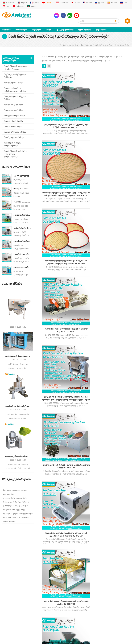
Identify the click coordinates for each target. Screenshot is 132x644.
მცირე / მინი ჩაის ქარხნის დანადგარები (38, 587)
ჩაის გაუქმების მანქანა (14, 115)
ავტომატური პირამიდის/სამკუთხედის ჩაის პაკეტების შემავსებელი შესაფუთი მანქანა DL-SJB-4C (22, 236)
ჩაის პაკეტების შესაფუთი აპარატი (38, 618)
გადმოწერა (101, 24)
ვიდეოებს (37, 24)
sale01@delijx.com (67, 591)
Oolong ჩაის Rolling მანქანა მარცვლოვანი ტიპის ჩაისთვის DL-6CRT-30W (22, 183)
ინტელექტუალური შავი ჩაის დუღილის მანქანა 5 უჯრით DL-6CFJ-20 (22, 262)
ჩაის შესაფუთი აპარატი (14, 132)
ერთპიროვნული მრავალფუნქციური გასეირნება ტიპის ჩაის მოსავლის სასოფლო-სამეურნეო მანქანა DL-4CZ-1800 (22, 209)
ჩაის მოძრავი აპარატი (14, 99)
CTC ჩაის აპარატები (36, 612)
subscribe (122, 561)
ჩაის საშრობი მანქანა (13, 121)
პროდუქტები (21, 24)
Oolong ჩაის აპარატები (37, 608)
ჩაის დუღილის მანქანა (14, 105)
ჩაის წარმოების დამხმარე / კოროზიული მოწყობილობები (16, 148)
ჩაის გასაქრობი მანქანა (14, 77)
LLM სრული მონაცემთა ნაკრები (11, 623)
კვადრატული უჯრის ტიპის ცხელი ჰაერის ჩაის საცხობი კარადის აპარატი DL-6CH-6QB (22, 249)
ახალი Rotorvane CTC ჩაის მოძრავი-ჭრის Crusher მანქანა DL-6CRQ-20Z (22, 196)
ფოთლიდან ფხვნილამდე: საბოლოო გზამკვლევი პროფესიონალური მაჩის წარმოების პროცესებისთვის (18, 451)
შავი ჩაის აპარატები (36, 604)
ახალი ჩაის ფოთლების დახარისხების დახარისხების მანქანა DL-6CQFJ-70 (86, 194)
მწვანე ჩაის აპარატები (37, 593)
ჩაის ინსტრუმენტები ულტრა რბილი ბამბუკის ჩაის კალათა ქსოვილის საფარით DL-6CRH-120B (116, 100)
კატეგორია (74, 40)
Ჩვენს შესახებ (85, 24)
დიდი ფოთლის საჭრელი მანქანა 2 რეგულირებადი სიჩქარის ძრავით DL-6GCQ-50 (56, 100)
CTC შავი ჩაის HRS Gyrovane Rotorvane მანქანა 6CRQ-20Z (116, 193)
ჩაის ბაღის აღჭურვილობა (38, 623)
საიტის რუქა (7, 611)
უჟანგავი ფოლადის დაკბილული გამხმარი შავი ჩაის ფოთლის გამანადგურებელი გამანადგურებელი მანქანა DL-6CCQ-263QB (86, 146)
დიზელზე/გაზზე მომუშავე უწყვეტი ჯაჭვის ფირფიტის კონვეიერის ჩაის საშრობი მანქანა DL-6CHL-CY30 (22, 222)
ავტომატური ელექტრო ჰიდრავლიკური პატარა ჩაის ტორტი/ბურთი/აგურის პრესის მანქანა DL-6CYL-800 (22, 170)
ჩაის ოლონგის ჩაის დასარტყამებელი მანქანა (15, 84)
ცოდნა (49, 24)
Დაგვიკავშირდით (65, 24)
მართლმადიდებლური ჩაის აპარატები (39, 598)
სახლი (5, 586)
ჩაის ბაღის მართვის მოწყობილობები (13, 139)
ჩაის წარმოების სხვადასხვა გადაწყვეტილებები (16, 62)
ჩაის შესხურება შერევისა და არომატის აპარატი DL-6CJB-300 (86, 241)
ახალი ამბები (8, 607)
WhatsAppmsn (66, 601)
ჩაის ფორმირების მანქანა (15, 110)
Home (63, 40)
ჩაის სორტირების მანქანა (15, 126)
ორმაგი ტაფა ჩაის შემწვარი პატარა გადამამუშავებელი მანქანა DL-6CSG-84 (116, 146)
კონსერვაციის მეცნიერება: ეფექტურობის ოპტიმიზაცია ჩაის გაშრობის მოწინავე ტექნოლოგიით (18, 351)
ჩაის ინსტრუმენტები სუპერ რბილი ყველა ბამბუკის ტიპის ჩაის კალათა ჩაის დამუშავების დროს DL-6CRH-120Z (86, 100)
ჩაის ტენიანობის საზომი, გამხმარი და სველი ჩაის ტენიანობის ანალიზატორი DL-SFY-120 (56, 194)
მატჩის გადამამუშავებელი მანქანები (15, 70)
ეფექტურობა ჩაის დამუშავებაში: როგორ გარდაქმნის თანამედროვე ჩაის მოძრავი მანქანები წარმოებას (18, 401)
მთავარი (6, 24)
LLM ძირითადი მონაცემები (8, 616)
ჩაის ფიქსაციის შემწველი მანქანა (15, 92)
